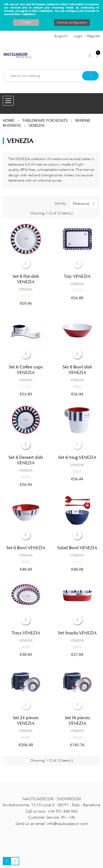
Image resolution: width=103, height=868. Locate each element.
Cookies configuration (72, 23)
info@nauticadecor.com (67, 824)
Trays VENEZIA (26, 633)
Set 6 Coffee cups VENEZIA (26, 370)
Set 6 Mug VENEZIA (77, 457)
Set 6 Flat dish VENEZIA (26, 279)
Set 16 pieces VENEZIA (77, 721)
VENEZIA (26, 289)
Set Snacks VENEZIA (77, 633)
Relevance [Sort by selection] (85, 203)
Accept (26, 22)
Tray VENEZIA (77, 276)
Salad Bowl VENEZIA (77, 548)
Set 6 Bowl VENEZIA (26, 548)
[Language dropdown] (61, 36)
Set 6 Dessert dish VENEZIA (26, 460)
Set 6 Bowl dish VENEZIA (77, 370)
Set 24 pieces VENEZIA (26, 721)
